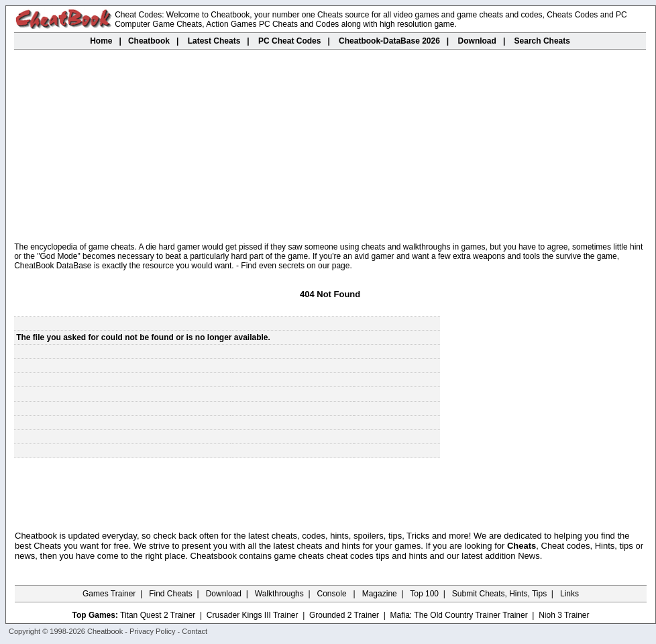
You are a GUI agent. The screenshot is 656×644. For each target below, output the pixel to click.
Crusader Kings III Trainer (253, 615)
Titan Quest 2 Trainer (158, 615)
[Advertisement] (330, 147)
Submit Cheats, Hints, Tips (499, 594)
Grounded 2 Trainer (344, 615)
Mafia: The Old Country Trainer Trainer (459, 615)
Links (569, 594)
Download (224, 594)
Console (333, 594)
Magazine (380, 594)
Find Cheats (171, 594)
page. (342, 266)
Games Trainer (109, 594)
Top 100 (424, 594)
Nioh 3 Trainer (564, 615)
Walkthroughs (279, 594)
